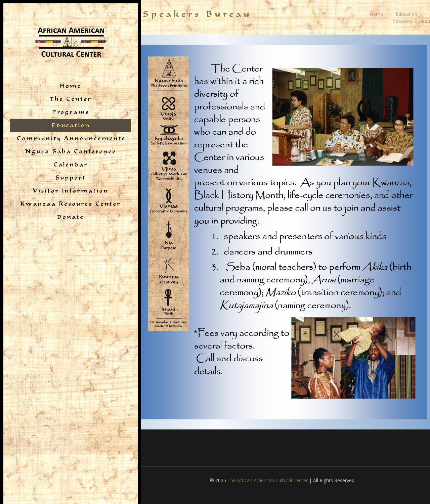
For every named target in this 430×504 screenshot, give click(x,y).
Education (406, 14)
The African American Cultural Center (268, 480)
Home (376, 14)
